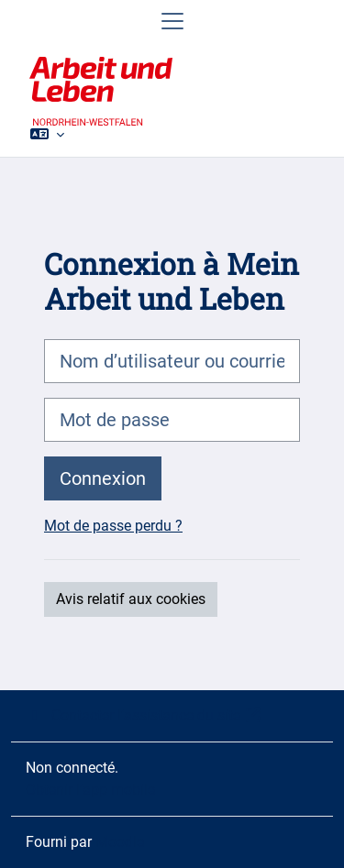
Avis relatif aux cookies (131, 599)
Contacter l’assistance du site (144, 715)
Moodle (120, 842)
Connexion (103, 478)
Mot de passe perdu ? (113, 526)
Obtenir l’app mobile (90, 790)
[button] (47, 134)
